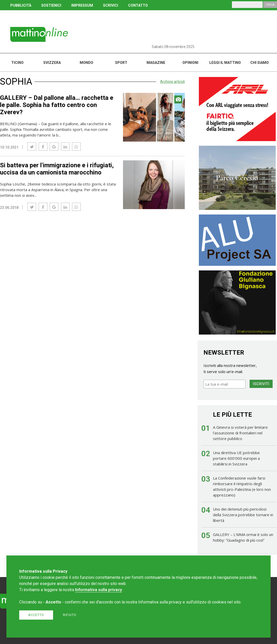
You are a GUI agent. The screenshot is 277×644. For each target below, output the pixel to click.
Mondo (86, 63)
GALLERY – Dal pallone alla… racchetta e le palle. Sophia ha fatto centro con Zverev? (57, 105)
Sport (121, 63)
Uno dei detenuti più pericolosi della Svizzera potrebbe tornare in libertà (243, 515)
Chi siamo (260, 63)
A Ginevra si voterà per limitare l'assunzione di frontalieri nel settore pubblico (240, 433)
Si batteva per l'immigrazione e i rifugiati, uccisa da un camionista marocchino (57, 169)
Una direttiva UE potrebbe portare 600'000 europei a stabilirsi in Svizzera (236, 458)
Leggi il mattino (225, 63)
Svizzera (52, 63)
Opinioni (190, 63)
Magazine (156, 63)
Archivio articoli (172, 82)
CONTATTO (138, 5)
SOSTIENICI (51, 5)
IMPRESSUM (82, 5)
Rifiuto (70, 615)
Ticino (17, 63)
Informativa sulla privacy (99, 590)
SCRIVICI (111, 5)
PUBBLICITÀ (21, 5)
